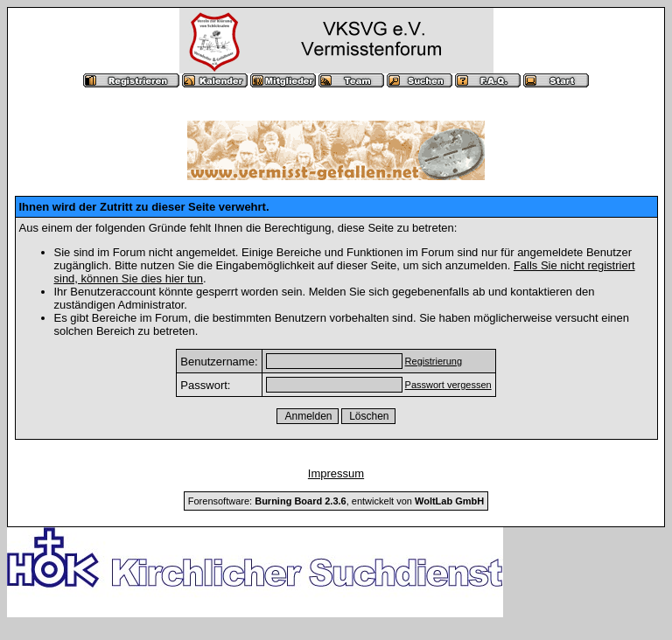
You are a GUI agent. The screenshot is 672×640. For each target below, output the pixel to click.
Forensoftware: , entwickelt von (336, 501)
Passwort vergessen (448, 385)
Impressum (336, 473)
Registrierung (434, 361)
